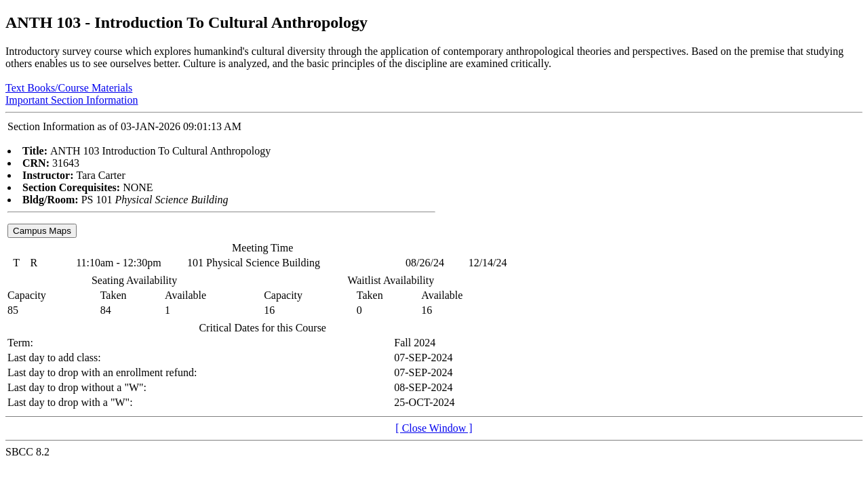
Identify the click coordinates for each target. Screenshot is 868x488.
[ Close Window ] (434, 428)
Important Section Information (72, 100)
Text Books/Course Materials (69, 88)
